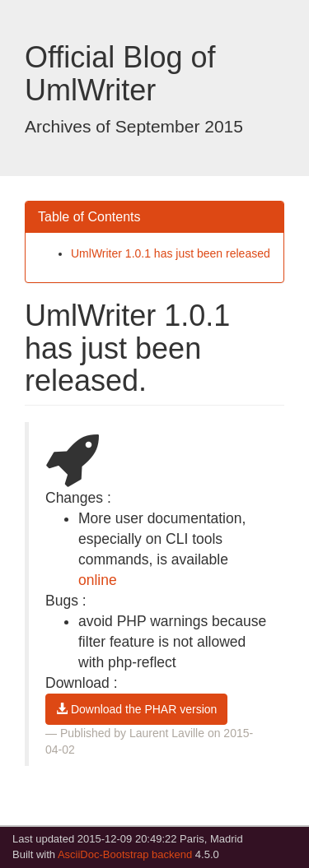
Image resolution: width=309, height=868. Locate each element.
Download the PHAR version (136, 709)
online (98, 580)
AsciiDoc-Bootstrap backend (125, 854)
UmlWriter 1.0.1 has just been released (171, 253)
